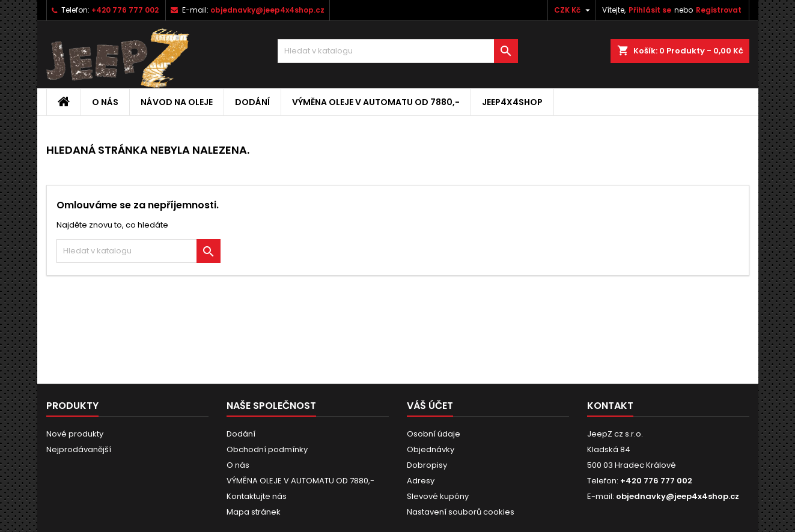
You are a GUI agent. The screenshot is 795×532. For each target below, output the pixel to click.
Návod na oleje (177, 102)
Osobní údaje (434, 434)
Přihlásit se (650, 10)
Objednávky (431, 449)
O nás (105, 102)
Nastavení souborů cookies (461, 512)
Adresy (421, 481)
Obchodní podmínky (267, 449)
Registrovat (719, 10)
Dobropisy (427, 465)
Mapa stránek (254, 512)
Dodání (252, 102)
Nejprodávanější (79, 449)
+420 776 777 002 (125, 10)
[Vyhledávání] (398, 51)
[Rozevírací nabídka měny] (574, 10)
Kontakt (610, 406)
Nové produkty (75, 434)
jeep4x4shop (512, 102)
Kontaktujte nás (257, 496)
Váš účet (430, 406)
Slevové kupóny (438, 496)
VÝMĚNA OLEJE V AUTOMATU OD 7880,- (376, 102)
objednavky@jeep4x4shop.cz (267, 10)
